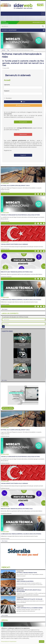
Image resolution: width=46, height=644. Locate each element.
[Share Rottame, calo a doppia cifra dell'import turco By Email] (35, 194)
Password (7, 91)
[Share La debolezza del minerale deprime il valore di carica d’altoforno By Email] (35, 306)
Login (23, 102)
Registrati (23, 155)
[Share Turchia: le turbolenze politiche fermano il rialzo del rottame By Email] (35, 223)
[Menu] (43, 14)
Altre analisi (5, 615)
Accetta (42, 642)
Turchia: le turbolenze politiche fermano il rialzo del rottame (20, 215)
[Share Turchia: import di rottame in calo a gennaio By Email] (35, 251)
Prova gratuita (23, 122)
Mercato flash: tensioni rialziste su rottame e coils (17, 272)
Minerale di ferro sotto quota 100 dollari (29, 599)
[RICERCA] (43, 26)
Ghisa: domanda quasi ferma (25, 581)
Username (7, 85)
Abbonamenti (23, 134)
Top (8, 50)
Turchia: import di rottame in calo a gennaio (14, 244)
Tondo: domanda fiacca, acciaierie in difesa (30, 608)
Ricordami (8, 98)
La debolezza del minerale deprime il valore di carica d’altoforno (21, 300)
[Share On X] (41, 194)
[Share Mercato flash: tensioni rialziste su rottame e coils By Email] (35, 279)
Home (4, 50)
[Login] (3, 327)
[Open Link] (6, 5)
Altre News (4, 309)
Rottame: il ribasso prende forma (27, 573)
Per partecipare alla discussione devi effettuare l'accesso (15, 317)
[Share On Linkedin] (38, 194)
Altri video (4, 380)
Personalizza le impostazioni (9, 642)
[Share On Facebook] (44, 194)
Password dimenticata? (23, 105)
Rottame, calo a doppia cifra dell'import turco (15, 186)
